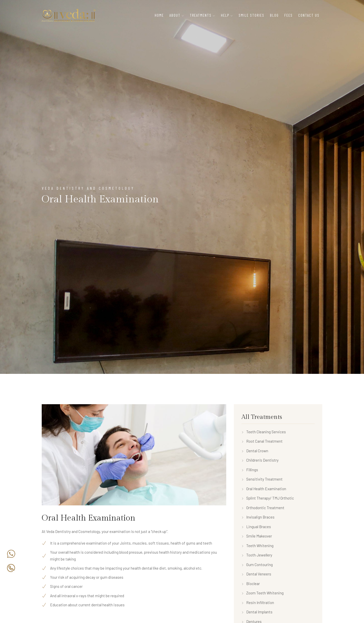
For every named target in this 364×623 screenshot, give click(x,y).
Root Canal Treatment (262, 441)
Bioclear (251, 584)
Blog (274, 15)
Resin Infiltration (258, 603)
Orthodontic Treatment (263, 508)
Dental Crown (255, 451)
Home (159, 15)
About (175, 15)
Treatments (201, 15)
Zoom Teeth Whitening (263, 593)
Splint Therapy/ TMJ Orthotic (268, 498)
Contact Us (309, 15)
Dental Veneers (256, 574)
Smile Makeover (257, 536)
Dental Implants (257, 612)
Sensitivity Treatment (262, 479)
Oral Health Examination (264, 489)
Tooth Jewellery (257, 555)
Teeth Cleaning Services (264, 432)
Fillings (250, 470)
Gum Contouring (257, 565)
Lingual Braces (256, 527)
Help (225, 15)
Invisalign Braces (258, 517)
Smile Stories (252, 15)
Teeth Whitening (257, 546)
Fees (289, 15)
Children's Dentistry (260, 460)
